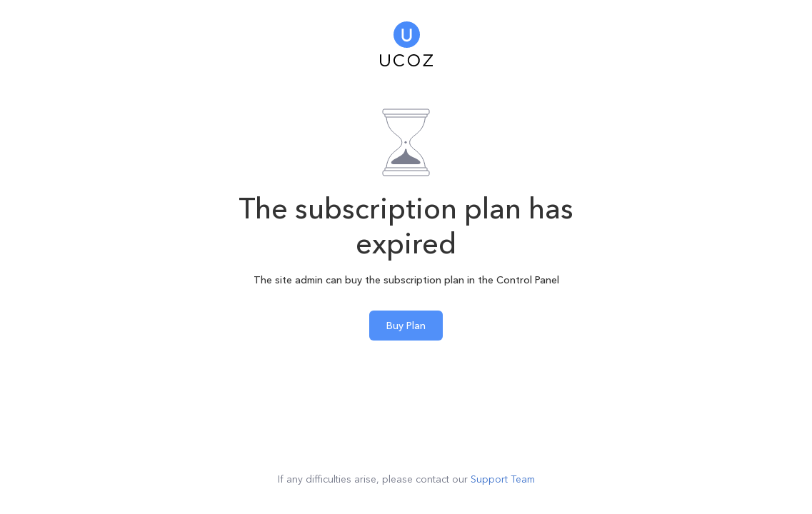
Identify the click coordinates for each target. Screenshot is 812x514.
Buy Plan (406, 326)
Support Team (503, 479)
